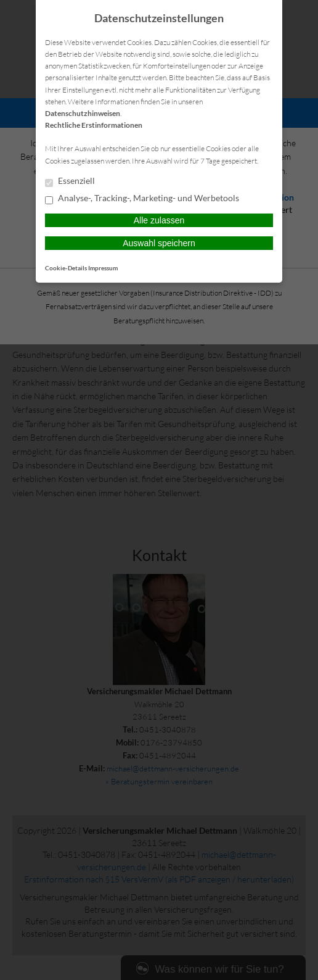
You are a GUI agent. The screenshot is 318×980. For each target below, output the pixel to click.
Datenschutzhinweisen (83, 113)
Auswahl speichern (159, 243)
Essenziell (70, 181)
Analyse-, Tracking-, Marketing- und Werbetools (142, 199)
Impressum (103, 268)
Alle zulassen (159, 220)
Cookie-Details (66, 268)
